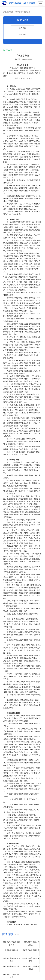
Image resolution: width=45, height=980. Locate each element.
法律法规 (27, 12)
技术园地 (19, 12)
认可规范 (23, 28)
